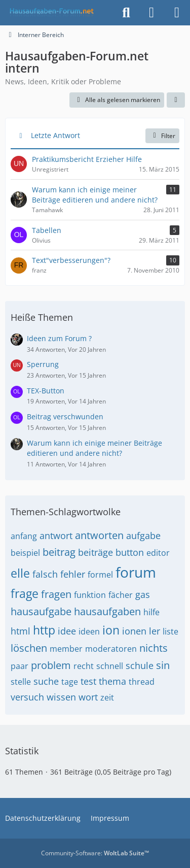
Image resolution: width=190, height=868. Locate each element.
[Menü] (177, 13)
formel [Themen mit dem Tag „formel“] (100, 575)
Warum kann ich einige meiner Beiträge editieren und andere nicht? (94, 448)
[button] (176, 100)
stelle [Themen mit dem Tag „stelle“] (21, 682)
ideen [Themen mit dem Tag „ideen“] (89, 631)
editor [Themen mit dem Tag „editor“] (158, 553)
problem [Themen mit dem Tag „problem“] (51, 665)
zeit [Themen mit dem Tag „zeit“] (107, 697)
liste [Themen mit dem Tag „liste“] (170, 631)
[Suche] (126, 13)
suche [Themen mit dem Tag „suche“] (46, 681)
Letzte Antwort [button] (55, 135)
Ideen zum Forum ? (59, 338)
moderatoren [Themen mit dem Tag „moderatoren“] (111, 649)
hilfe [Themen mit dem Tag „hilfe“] (151, 612)
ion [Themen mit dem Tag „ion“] (111, 630)
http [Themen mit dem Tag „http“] (44, 630)
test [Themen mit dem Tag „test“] (88, 681)
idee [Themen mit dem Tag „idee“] (67, 631)
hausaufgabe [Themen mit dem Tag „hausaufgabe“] (41, 611)
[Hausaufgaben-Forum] (50, 13)
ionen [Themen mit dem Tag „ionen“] (134, 631)
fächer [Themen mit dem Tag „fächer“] (121, 595)
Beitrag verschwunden (65, 416)
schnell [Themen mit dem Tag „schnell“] (110, 666)
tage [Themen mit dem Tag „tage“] (70, 682)
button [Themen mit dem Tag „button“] (130, 552)
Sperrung (43, 364)
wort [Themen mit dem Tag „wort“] (88, 697)
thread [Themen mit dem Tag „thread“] (142, 682)
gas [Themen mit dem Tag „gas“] (143, 594)
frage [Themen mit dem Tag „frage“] (25, 593)
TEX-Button (46, 391)
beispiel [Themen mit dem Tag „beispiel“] (25, 553)
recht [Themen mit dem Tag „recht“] (84, 666)
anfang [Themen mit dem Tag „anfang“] (24, 536)
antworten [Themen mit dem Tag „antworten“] (99, 535)
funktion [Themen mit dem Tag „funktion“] (90, 595)
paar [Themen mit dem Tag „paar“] (20, 666)
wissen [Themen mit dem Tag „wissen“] (61, 697)
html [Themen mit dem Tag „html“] (21, 631)
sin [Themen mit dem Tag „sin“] (163, 665)
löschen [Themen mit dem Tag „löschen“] (29, 648)
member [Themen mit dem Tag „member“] (66, 649)
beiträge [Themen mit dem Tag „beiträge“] (96, 552)
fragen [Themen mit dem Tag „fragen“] (56, 594)
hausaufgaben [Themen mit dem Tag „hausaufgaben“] (107, 611)
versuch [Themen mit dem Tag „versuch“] (27, 697)
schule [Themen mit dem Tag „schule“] (140, 665)
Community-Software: (95, 853)
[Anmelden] (151, 13)
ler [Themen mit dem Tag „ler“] (155, 631)
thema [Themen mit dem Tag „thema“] (112, 681)
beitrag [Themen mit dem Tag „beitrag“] (59, 552)
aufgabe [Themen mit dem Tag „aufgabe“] (143, 536)
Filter (162, 136)
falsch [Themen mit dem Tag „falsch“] (45, 574)
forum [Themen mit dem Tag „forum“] (136, 572)
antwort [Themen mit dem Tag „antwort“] (56, 536)
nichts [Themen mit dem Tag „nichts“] (154, 648)
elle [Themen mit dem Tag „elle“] (20, 573)
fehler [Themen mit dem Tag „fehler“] (73, 574)
